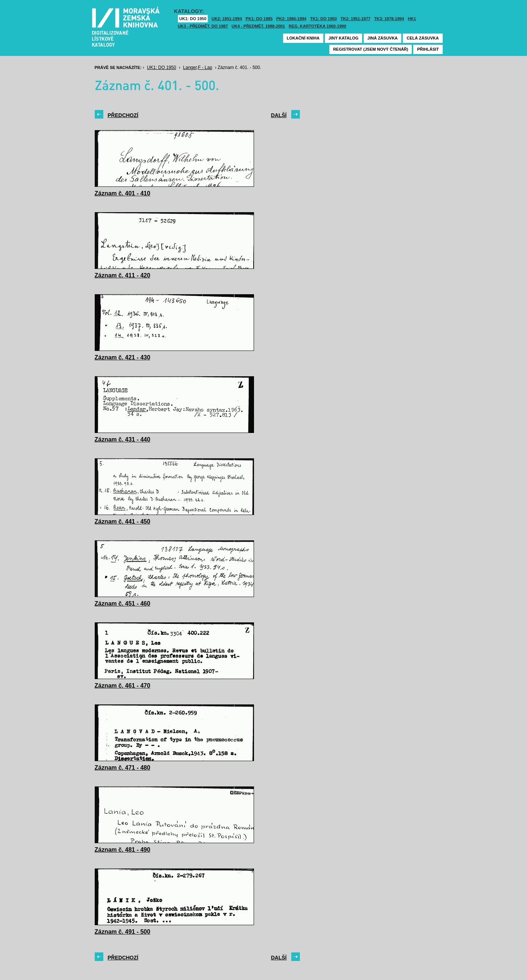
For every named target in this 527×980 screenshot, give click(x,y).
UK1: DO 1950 (193, 19)
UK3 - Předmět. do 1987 (203, 26)
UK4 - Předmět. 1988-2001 (258, 26)
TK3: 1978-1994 (389, 19)
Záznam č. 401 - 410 (123, 193)
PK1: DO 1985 (259, 19)
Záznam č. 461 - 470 (123, 686)
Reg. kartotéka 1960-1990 (317, 26)
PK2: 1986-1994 (291, 19)
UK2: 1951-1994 (227, 19)
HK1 (412, 19)
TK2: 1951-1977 (355, 19)
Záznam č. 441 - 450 (123, 522)
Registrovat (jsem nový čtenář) (371, 49)
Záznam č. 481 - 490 (123, 850)
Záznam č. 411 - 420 (123, 275)
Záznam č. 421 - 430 (123, 357)
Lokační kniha (303, 38)
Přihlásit (428, 49)
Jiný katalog (344, 38)
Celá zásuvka (423, 38)
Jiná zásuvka (382, 38)
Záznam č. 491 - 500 (123, 932)
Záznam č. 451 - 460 (123, 604)
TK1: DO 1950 (324, 19)
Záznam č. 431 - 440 (123, 439)
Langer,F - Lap (198, 67)
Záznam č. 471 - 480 (123, 768)
